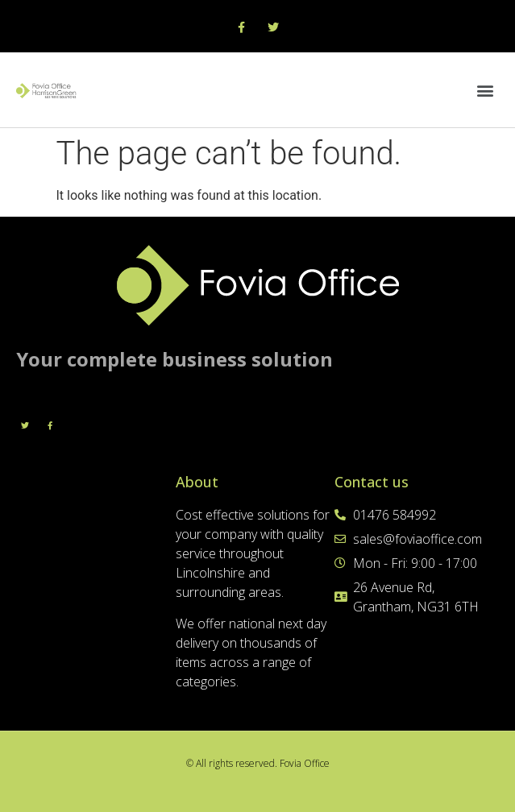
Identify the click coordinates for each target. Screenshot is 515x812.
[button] (486, 90)
